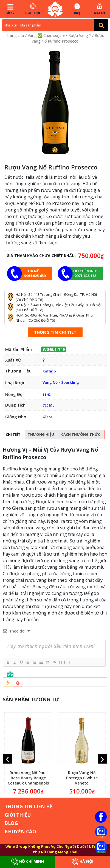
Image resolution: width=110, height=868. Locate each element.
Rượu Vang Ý (80, 35)
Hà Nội (82, 862)
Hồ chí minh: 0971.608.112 (85, 273)
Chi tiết (13, 434)
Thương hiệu (41, 434)
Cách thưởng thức (81, 434)
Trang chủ (15, 35)
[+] (67, 662)
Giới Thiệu (33, 9)
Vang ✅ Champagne (46, 35)
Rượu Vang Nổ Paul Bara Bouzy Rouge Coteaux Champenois (28, 778)
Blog (77, 9)
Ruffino (49, 371)
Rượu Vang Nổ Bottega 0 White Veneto (82, 778)
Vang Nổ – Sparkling (61, 382)
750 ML (48, 405)
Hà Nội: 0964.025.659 (35, 273)
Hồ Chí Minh (28, 862)
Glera (47, 417)
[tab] (13, 435)
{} (61, 662)
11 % (47, 395)
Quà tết (100, 9)
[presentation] (8, 759)
